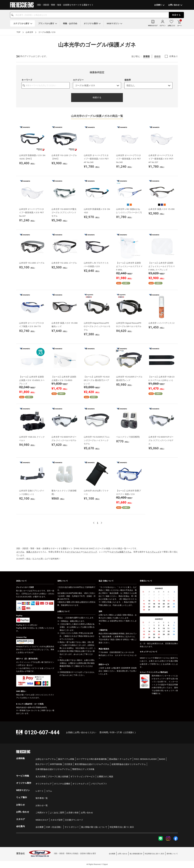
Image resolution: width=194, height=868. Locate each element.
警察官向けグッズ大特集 (83, 769)
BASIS (162, 759)
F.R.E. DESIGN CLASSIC (145, 759)
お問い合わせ (87, 813)
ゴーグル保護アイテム (121, 552)
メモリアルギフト (99, 784)
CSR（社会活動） (54, 827)
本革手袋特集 (56, 764)
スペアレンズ (154, 552)
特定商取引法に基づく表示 (122, 827)
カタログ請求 (57, 820)
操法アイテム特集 (66, 759)
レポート (40, 791)
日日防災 (68, 764)
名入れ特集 (41, 776)
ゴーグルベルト (74, 552)
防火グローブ (42, 764)
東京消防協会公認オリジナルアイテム (92, 764)
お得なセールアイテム (46, 759)
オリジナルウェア (44, 784)
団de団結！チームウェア (120, 759)
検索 (176, 15)
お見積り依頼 (72, 813)
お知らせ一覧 (42, 805)
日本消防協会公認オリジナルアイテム (53, 769)
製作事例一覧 (42, 798)
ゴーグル (20, 552)
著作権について (172, 854)
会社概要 (40, 827)
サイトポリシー (72, 827)
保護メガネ (31, 552)
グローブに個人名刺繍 (58, 776)
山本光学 (29, 32)
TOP (19, 32)
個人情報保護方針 (136, 854)
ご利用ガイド (42, 813)
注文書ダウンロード (74, 820)
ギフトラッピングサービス (83, 776)
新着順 (146, 56)
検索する (97, 97)
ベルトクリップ (90, 552)
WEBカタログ (42, 820)
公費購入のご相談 (105, 776)
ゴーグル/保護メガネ (47, 32)
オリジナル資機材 (62, 784)
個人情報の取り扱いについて (94, 827)
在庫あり (174, 56)
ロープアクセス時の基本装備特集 (92, 759)
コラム (49, 791)
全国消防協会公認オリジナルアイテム (129, 764)
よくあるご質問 (57, 813)
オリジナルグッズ (81, 784)
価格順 (157, 56)
